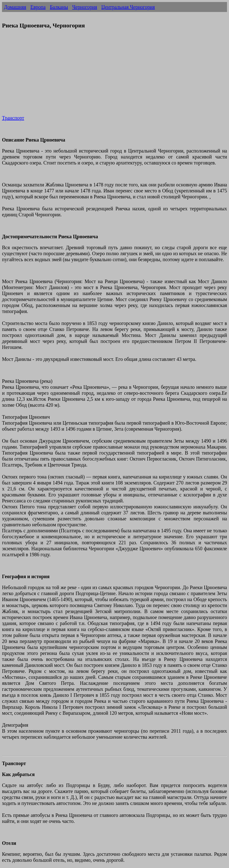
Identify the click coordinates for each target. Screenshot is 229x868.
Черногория (85, 7)
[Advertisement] (114, 75)
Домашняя (15, 7)
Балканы (59, 7)
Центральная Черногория (128, 7)
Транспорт (13, 118)
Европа (38, 7)
